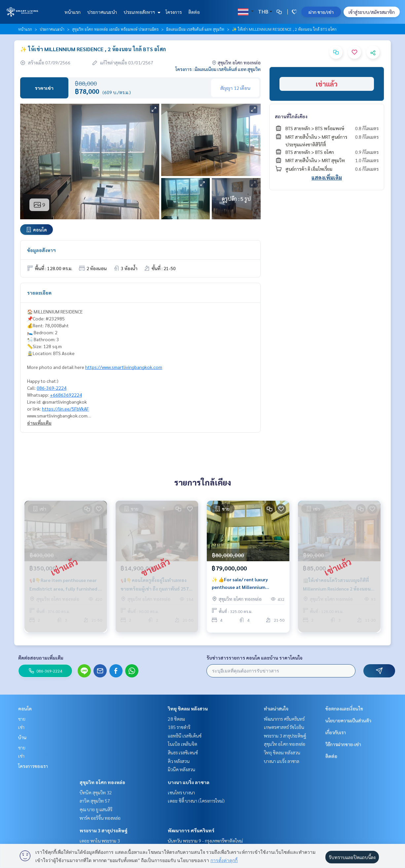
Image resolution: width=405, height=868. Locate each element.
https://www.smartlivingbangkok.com (124, 367)
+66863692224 (66, 395)
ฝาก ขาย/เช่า (321, 12)
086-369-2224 (52, 388)
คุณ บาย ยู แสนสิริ (96, 809)
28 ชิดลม (176, 719)
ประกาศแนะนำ (102, 12)
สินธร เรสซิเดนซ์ (183, 752)
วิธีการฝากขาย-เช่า (343, 744)
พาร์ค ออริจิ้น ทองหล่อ (100, 818)
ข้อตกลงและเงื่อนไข (344, 708)
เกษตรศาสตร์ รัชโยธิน (284, 727)
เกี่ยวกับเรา (336, 732)
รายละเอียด (39, 293)
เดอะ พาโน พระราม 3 (100, 841)
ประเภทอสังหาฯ (141, 12)
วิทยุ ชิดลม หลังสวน (188, 708)
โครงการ (174, 12)
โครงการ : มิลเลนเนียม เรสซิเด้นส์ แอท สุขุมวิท (218, 69)
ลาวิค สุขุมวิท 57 (95, 801)
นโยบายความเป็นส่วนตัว (348, 720)
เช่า (21, 727)
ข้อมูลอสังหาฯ (41, 250)
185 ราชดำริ (179, 727)
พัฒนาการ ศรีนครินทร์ (191, 830)
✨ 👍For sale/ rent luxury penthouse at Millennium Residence (240, 587)
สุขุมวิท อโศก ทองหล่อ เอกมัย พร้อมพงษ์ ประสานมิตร (115, 29)
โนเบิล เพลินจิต (183, 744)
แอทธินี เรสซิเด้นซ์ (185, 736)
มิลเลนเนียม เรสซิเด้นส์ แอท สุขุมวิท (195, 29)
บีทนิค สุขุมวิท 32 (96, 792)
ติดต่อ (194, 12)
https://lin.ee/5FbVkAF (65, 409)
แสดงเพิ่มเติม (327, 178)
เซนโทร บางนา (181, 792)
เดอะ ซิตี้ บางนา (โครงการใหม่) (196, 801)
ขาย (22, 719)
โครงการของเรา (33, 766)
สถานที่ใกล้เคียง (291, 116)
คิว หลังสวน (179, 761)
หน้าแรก (73, 12)
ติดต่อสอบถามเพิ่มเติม (41, 658)
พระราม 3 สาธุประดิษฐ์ (104, 830)
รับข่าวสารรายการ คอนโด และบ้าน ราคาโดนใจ (255, 658)
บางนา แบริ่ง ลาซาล (189, 782)
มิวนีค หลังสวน (182, 769)
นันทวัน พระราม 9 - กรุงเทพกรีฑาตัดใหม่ (205, 841)
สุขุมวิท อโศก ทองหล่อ (102, 782)
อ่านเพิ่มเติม (39, 423)
